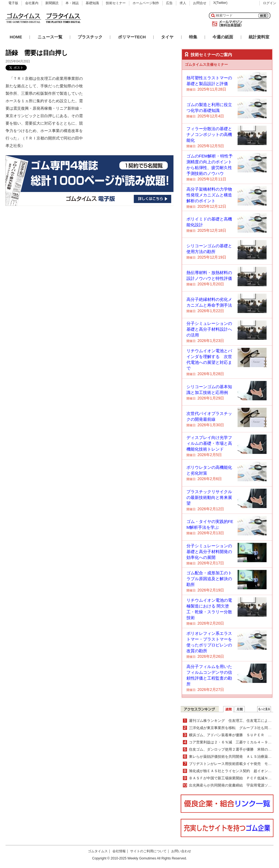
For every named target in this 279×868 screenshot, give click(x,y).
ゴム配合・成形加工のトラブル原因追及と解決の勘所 (209, 579)
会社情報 (119, 851)
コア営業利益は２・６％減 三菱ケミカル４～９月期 (232, 742)
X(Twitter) (220, 3)
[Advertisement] (132, 109)
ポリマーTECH (132, 37)
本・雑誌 (72, 3)
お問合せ (200, 3)
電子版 (13, 3)
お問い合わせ (181, 851)
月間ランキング (240, 709)
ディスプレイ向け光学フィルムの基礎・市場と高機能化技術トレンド (209, 443)
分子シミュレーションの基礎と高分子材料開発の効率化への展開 (209, 552)
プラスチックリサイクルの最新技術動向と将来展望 (209, 497)
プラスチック (90, 37)
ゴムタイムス (98, 851)
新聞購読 (52, 3)
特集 (193, 37)
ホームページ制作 (146, 3)
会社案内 (32, 3)
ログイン (270, 3)
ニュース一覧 (50, 37)
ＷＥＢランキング (264, 709)
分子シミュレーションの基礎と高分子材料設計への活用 (209, 329)
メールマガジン (226, 24)
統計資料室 (259, 37)
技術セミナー (116, 3)
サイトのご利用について (148, 851)
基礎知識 (92, 3)
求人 (183, 3)
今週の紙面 (223, 37)
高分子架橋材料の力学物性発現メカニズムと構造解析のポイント (209, 195)
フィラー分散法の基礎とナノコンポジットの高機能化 (209, 134)
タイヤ (167, 37)
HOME (16, 37)
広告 (169, 3)
